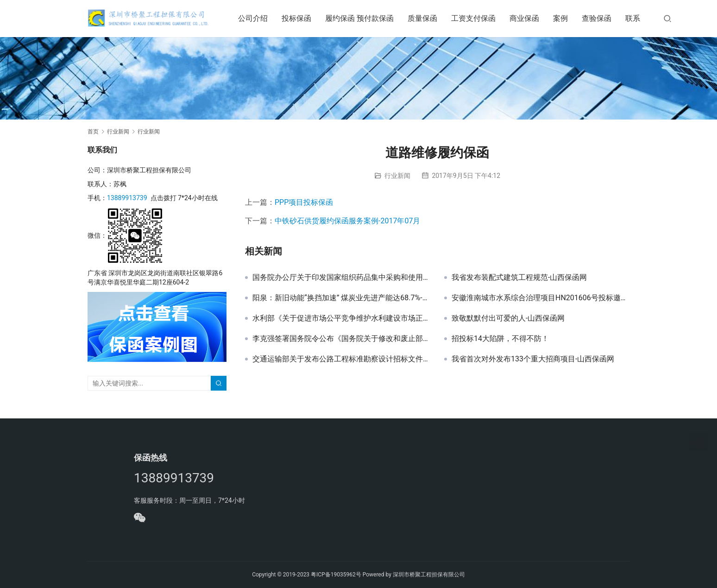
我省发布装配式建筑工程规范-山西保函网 (519, 278)
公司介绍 (257, 18)
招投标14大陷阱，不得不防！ (500, 339)
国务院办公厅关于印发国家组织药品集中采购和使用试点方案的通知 (341, 278)
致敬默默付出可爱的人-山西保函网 (508, 318)
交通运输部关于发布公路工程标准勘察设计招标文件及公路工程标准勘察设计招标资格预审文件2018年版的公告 (341, 359)
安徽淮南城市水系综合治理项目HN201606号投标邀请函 (541, 298)
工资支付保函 (477, 18)
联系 (636, 18)
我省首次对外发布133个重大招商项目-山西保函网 (533, 359)
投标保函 (300, 18)
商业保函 (528, 18)
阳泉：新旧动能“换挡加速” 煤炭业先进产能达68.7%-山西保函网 (341, 298)
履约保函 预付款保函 (363, 18)
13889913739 (127, 198)
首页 (93, 132)
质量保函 (426, 18)
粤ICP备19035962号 (336, 575)
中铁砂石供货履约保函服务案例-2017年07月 (347, 221)
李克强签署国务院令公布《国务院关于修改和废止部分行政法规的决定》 (341, 339)
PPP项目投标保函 (304, 202)
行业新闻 (397, 176)
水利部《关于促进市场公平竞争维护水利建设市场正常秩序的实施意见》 (341, 318)
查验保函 (600, 18)
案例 (564, 18)
